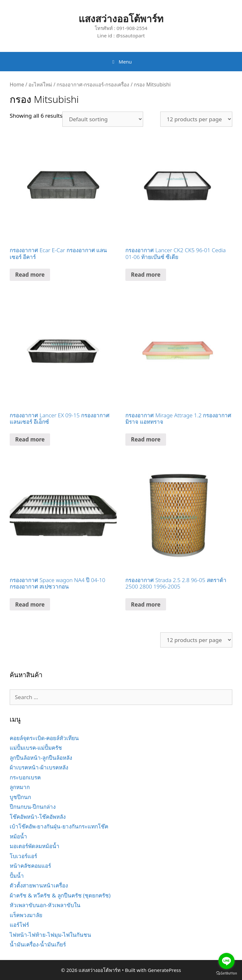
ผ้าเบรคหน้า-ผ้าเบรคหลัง (39, 767)
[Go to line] (226, 961)
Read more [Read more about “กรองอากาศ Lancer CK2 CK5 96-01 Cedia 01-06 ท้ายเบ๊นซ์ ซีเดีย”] (146, 275)
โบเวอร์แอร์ (23, 856)
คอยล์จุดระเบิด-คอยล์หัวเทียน (44, 738)
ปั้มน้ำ (17, 876)
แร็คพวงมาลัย (26, 915)
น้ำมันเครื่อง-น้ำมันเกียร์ (38, 944)
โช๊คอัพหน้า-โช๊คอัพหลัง (38, 817)
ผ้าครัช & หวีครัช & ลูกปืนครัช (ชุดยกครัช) (60, 895)
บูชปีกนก (20, 797)
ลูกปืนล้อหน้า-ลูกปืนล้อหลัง (41, 758)
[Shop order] (103, 119)
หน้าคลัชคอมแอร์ (30, 866)
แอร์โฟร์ (19, 925)
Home (17, 84)
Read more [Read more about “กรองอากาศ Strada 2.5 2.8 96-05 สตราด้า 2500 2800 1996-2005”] (146, 604)
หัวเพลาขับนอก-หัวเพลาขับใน (45, 905)
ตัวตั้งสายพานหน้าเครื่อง (39, 885)
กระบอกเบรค (25, 777)
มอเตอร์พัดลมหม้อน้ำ (35, 846)
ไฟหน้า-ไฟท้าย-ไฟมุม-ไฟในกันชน (50, 935)
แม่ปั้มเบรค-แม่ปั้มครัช (36, 748)
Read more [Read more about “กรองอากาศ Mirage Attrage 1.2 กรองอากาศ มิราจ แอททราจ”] (146, 439)
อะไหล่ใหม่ (40, 84)
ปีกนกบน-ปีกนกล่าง (33, 807)
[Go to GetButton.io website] (226, 973)
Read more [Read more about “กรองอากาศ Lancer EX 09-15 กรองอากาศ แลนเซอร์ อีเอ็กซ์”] (30, 439)
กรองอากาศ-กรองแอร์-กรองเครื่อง (93, 84)
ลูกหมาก (20, 787)
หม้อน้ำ (18, 836)
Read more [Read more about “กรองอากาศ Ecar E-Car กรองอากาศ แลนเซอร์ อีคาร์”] (30, 275)
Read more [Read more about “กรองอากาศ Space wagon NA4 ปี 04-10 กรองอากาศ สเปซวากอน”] (30, 604)
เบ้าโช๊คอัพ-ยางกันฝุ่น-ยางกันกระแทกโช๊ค (59, 826)
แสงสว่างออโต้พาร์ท (121, 19)
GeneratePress (164, 970)
